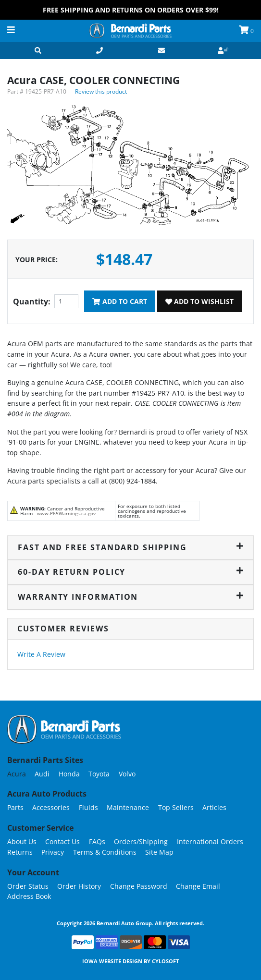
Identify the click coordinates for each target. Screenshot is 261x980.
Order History (79, 886)
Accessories (51, 807)
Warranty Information (130, 597)
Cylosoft (165, 961)
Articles (214, 807)
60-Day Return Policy (130, 572)
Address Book (29, 896)
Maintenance (128, 807)
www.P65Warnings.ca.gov (66, 513)
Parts (15, 807)
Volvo (127, 774)
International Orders (210, 841)
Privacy (53, 852)
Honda (69, 774)
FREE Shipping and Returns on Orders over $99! (131, 10)
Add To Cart (119, 301)
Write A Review (41, 654)
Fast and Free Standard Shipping (130, 547)
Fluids (88, 807)
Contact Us (62, 841)
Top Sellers (176, 807)
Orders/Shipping (141, 841)
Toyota (99, 774)
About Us (22, 841)
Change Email (198, 886)
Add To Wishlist (199, 301)
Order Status (28, 886)
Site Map (159, 852)
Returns (20, 852)
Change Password (139, 886)
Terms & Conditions (105, 852)
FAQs (97, 841)
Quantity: (32, 302)
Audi (42, 774)
